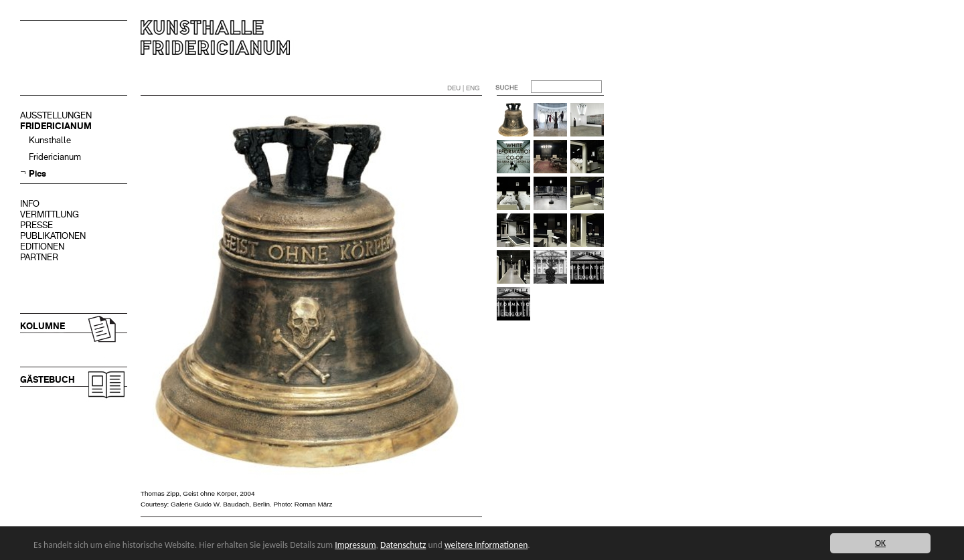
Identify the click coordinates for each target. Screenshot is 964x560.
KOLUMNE (43, 326)
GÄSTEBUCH (48, 380)
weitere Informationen (486, 545)
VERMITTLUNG (50, 214)
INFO (30, 204)
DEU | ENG (464, 88)
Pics (37, 174)
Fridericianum (55, 157)
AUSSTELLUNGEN (56, 115)
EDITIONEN (42, 247)
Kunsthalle (50, 140)
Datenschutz (403, 545)
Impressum (355, 545)
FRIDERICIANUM (56, 126)
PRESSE (36, 225)
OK (880, 543)
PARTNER (39, 257)
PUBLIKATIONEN (53, 236)
